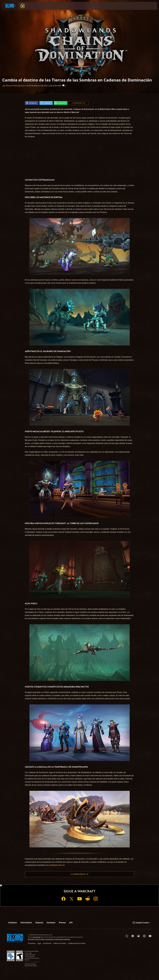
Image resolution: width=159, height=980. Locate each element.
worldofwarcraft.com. (57, 865)
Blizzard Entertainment (16, 86)
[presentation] (10, 6)
